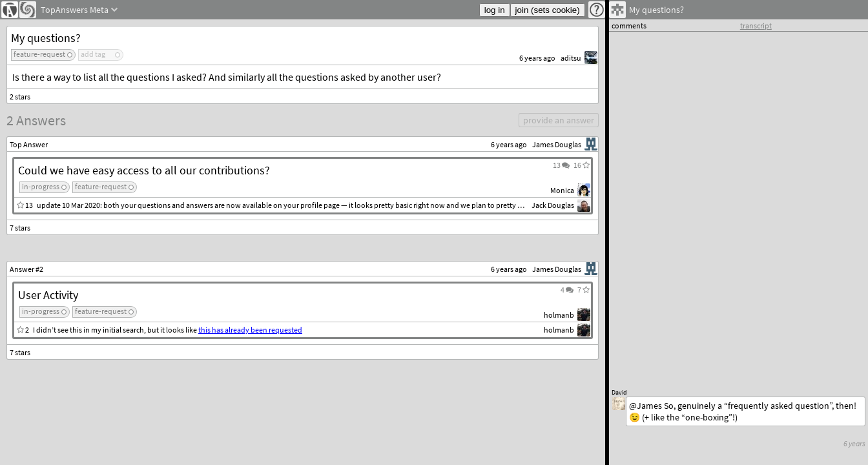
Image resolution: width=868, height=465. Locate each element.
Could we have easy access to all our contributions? (144, 170)
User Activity (48, 295)
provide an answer (559, 120)
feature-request (39, 54)
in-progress (41, 186)
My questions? (46, 38)
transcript (756, 26)
